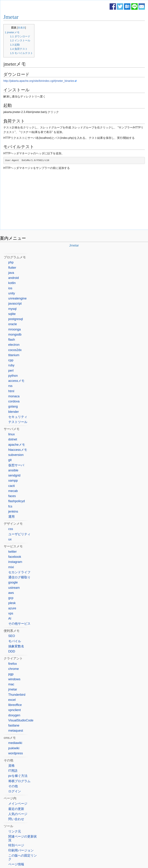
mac (11, 684)
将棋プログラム (19, 781)
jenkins (13, 512)
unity (12, 293)
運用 (11, 517)
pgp (11, 674)
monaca (14, 396)
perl (11, 371)
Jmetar (11, 17)
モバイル (15, 641)
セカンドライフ (19, 572)
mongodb (15, 334)
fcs (10, 506)
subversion (16, 455)
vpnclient (15, 710)
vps (11, 613)
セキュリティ (18, 417)
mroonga (15, 329)
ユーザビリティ (19, 534)
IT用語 (13, 771)
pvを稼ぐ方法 (18, 776)
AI (10, 618)
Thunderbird (17, 695)
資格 (11, 766)
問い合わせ (16, 819)
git (10, 460)
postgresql (16, 319)
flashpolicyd (17, 501)
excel (12, 700)
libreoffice (15, 705)
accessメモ (16, 381)
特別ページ (16, 845)
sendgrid (14, 475)
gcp (11, 598)
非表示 (21, 28)
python (13, 376)
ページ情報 (16, 864)
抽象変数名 (16, 646)
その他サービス (19, 624)
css (11, 529)
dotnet (13, 439)
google (13, 582)
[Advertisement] (74, 201)
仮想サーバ (16, 465)
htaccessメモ (18, 450)
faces (12, 496)
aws (11, 593)
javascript (15, 304)
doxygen (14, 715)
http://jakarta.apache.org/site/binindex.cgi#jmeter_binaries (39, 81)
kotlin (12, 283)
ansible (13, 470)
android (14, 278)
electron (14, 345)
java (11, 273)
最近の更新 (16, 809)
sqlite (12, 314)
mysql (12, 309)
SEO (12, 636)
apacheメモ (17, 445)
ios (10, 288)
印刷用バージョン (21, 850)
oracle (13, 324)
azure (12, 608)
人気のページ (18, 814)
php (11, 262)
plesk (12, 603)
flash (12, 340)
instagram (15, 562)
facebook (15, 557)
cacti (12, 486)
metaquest (16, 731)
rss (10, 386)
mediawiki (15, 743)
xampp (13, 481)
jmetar (13, 689)
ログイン (15, 791)
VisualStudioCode (21, 720)
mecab (13, 491)
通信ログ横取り (19, 577)
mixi (11, 567)
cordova (14, 401)
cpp (11, 360)
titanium (14, 355)
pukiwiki (14, 748)
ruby (11, 365)
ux (10, 539)
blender (14, 412)
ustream (14, 588)
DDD (12, 651)
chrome (14, 669)
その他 (13, 786)
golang (13, 406)
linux (12, 434)
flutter (12, 268)
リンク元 (15, 831)
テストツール (18, 422)
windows (14, 679)
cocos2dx (15, 350)
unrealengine (17, 298)
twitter (13, 552)
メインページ (18, 804)
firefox (13, 664)
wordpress (16, 753)
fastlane (14, 725)
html (11, 391)
